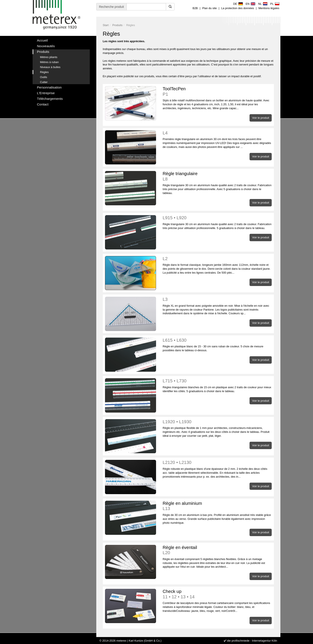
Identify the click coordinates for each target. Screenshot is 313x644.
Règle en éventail (217, 550)
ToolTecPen (217, 91)
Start (106, 25)
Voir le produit (261, 118)
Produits (117, 25)
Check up (217, 594)
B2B (195, 8)
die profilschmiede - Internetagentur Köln (252, 641)
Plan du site (209, 8)
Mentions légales (269, 8)
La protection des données (238, 8)
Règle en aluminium (217, 506)
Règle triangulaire (217, 176)
